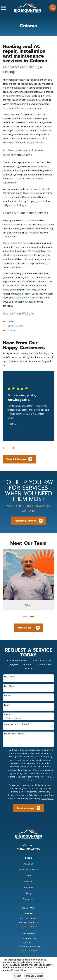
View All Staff (29, 628)
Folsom (12, 330)
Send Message (29, 808)
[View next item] (12, 448)
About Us (28, 864)
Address (8, 715)
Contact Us (28, 899)
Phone (7, 696)
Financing (28, 881)
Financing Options (29, 521)
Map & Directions (28, 926)
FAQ (28, 875)
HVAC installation (32, 193)
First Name (10, 677)
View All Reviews (19, 459)
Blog (28, 893)
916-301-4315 (28, 849)
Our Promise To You (28, 870)
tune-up (30, 143)
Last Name (10, 686)
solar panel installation (27, 298)
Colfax (11, 321)
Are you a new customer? (17, 724)
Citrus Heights (15, 326)
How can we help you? (15, 734)
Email (7, 705)
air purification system (19, 243)
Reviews (28, 887)
